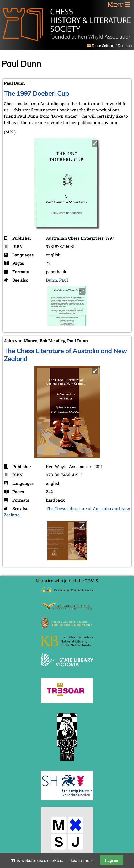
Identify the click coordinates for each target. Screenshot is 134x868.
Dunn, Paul (57, 280)
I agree (111, 860)
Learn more (82, 860)
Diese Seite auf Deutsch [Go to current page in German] (112, 45)
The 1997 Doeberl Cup (36, 93)
